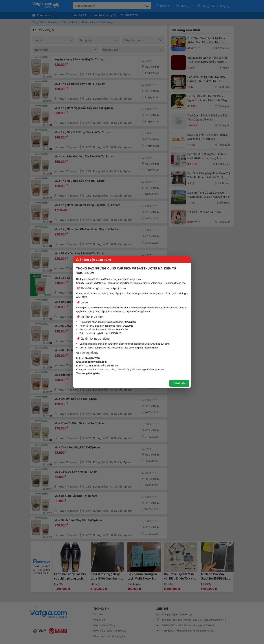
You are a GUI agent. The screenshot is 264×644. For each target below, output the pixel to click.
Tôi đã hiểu (179, 383)
